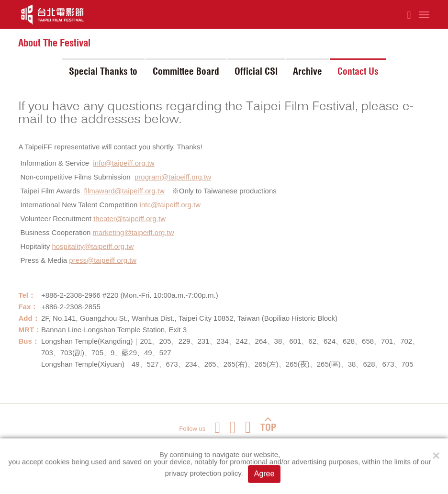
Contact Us (358, 71)
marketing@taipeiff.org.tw (134, 232)
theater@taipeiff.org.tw (129, 219)
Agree (264, 474)
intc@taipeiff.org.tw (170, 205)
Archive (308, 71)
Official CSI (256, 71)
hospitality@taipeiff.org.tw (93, 246)
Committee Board (186, 71)
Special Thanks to (103, 71)
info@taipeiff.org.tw (123, 163)
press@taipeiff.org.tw (103, 260)
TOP (268, 425)
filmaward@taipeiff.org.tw (124, 191)
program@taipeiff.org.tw (173, 177)
